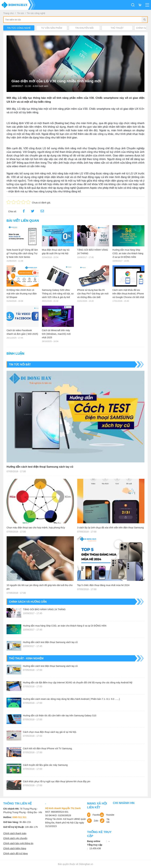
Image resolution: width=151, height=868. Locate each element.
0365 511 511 (19, 817)
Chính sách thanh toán (15, 833)
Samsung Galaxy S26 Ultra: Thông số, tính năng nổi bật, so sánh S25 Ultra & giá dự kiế (58, 294)
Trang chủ (9, 13)
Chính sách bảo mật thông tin (18, 843)
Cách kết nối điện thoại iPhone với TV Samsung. (48, 748)
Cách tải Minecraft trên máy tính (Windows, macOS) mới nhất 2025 (56, 334)
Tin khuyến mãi (84, 28)
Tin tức (21, 13)
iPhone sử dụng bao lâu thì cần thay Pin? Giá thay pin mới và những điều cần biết (93, 294)
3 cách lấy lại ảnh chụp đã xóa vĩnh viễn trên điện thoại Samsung (110, 528)
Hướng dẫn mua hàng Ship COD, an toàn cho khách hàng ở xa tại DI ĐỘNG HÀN (128, 253)
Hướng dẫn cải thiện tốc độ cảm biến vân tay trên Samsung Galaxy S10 (60, 715)
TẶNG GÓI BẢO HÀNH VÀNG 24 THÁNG (93, 252)
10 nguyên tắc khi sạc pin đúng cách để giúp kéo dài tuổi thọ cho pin (40, 587)
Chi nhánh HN (124, 803)
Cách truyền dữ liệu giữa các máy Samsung (45, 765)
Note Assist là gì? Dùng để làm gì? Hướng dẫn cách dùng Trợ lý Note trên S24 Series (22, 253)
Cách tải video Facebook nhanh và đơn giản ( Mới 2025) (22, 332)
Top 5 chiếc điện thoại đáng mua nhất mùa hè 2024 (103, 585)
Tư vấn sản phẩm (52, 28)
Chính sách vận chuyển (15, 838)
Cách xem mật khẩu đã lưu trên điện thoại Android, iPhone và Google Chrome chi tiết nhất (128, 294)
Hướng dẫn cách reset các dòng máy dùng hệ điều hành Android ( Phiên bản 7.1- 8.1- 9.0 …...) (71, 699)
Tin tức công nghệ (36, 13)
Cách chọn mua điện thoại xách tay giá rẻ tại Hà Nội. (50, 732)
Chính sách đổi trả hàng (15, 853)
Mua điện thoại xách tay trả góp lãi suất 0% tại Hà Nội (56, 252)
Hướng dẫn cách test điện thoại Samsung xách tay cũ (40, 467)
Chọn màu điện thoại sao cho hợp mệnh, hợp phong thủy (36, 528)
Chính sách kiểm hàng (15, 848)
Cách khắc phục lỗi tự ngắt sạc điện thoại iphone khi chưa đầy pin (57, 781)
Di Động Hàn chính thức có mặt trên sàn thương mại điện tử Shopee (22, 294)
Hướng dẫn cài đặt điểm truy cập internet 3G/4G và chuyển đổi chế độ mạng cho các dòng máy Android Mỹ (78, 683)
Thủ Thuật (117, 28)
